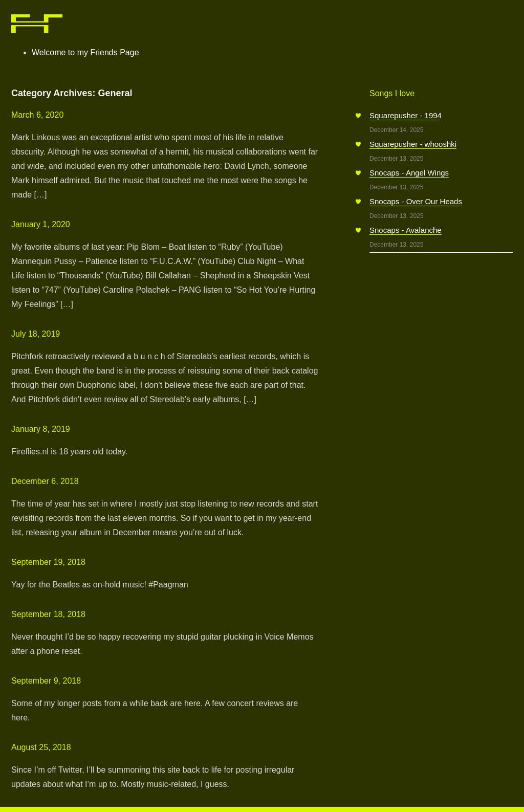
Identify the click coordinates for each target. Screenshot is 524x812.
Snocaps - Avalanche (406, 230)
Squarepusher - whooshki (413, 144)
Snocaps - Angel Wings (409, 173)
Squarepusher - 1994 (406, 115)
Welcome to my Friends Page (85, 52)
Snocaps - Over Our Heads (416, 201)
